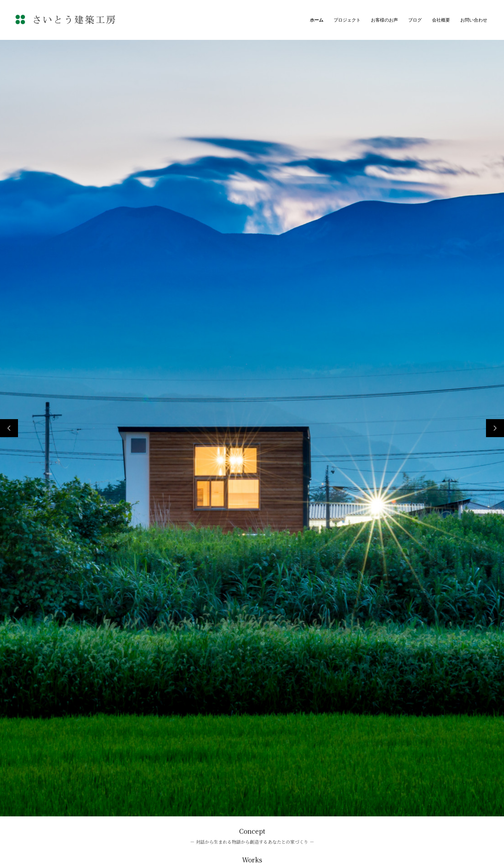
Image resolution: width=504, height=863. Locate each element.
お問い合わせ (474, 20)
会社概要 (441, 20)
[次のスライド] (495, 428)
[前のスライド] (9, 428)
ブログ (415, 20)
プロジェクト (347, 20)
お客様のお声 (384, 20)
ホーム (317, 20)
